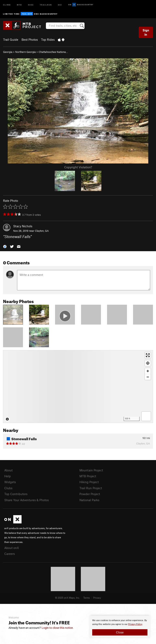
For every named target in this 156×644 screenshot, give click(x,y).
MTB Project (88, 476)
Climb (7, 5)
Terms (87, 598)
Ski (60, 5)
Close (120, 632)
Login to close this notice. (58, 628)
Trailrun (46, 5)
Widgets (10, 482)
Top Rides (48, 40)
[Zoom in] (148, 371)
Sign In (146, 32)
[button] (5, 246)
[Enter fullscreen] (148, 355)
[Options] (146, 416)
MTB (19, 5)
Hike (31, 5)
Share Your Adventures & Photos (27, 500)
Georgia (8, 52)
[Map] (78, 387)
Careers (10, 554)
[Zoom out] (148, 377)
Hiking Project (89, 482)
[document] (120, 627)
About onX (12, 548)
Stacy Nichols (23, 226)
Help (8, 476)
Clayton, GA (42, 231)
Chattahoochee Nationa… (53, 52)
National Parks (89, 500)
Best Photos (30, 40)
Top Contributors (16, 494)
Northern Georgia (25, 52)
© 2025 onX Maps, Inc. (67, 598)
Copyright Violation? (78, 167)
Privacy (97, 598)
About (8, 470)
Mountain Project (91, 470)
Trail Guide (11, 40)
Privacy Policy (135, 624)
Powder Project (90, 494)
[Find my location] (148, 363)
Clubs (8, 488)
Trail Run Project (91, 488)
